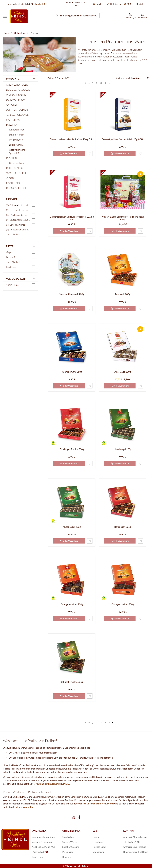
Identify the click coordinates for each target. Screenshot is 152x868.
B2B (129, 4)
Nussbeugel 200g (123, 449)
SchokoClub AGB (47, 847)
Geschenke (13, 158)
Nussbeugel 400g (72, 527)
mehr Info (41, 4)
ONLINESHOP (40, 831)
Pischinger (13, 183)
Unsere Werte (70, 842)
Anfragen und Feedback (135, 847)
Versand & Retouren (42, 842)
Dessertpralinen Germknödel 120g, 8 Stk (123, 139)
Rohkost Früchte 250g (72, 682)
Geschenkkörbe (17, 163)
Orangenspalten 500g (123, 604)
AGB (34, 847)
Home (6, 33)
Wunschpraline (16, 95)
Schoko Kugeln (17, 135)
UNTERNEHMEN (71, 831)
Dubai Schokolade (18, 90)
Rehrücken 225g (123, 527)
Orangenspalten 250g (72, 604)
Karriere (100, 4)
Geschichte (68, 837)
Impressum (38, 857)
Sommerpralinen (17, 110)
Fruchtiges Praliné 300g (72, 449)
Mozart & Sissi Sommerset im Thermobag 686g (123, 218)
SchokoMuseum (71, 847)
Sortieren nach (123, 78)
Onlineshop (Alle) (17, 85)
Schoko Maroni (16, 100)
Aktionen (12, 105)
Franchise (98, 842)
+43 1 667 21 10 (131, 842)
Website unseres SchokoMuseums (96, 804)
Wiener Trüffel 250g (72, 372)
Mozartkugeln (16, 140)
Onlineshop (20, 33)
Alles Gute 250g (123, 372)
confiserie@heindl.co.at (135, 837)
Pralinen (12, 125)
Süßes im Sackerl (17, 173)
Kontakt (140, 4)
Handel (96, 837)
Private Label (99, 847)
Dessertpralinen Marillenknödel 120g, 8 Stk (72, 139)
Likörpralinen (16, 145)
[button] (90, 153)
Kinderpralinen (17, 130)
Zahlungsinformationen (44, 837)
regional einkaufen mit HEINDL (52, 784)
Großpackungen (17, 188)
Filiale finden (115, 4)
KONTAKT (129, 831)
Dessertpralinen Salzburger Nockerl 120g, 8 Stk (72, 218)
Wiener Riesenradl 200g (72, 294)
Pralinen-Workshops (24, 807)
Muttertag (13, 120)
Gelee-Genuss (14, 168)
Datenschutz (38, 852)
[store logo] (19, 16)
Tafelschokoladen (18, 115)
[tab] (20, 79)
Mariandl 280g (123, 294)
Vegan (10, 178)
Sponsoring (98, 852)
